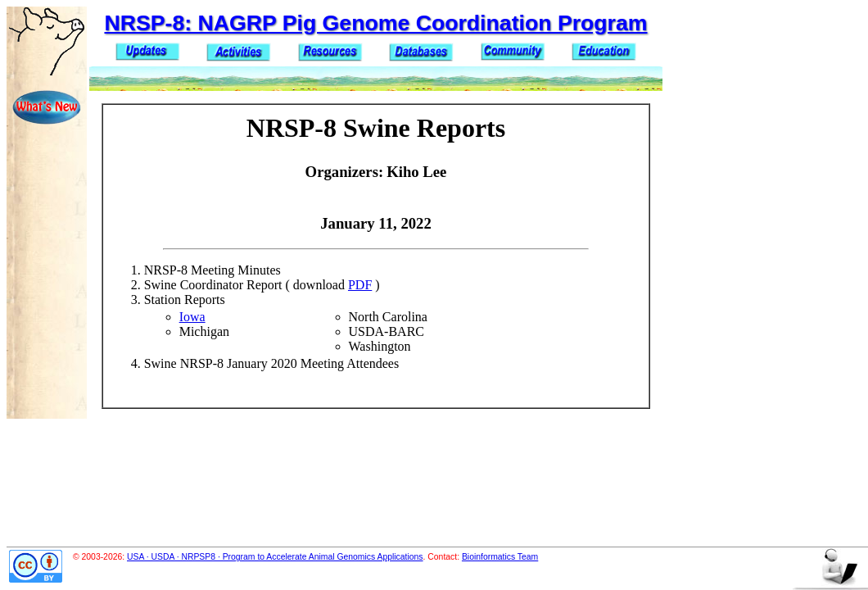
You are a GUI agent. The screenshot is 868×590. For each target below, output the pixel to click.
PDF (360, 285)
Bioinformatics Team (500, 557)
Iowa (192, 317)
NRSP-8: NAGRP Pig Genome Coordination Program (375, 23)
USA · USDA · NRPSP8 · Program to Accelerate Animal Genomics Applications (275, 557)
